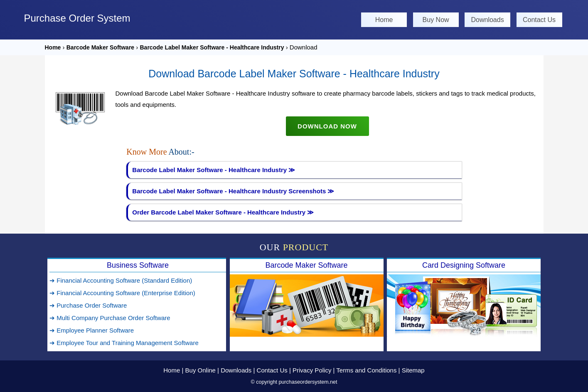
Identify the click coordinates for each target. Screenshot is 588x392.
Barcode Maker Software (100, 47)
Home (384, 20)
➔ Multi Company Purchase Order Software (110, 318)
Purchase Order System (77, 18)
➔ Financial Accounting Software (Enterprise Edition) (122, 293)
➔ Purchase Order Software (88, 305)
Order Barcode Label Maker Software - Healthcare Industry (223, 212)
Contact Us (539, 20)
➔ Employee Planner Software (92, 330)
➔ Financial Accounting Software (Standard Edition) (121, 280)
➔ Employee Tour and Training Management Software (124, 343)
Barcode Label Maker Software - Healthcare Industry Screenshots (233, 191)
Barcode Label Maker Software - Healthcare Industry (212, 47)
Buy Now (436, 20)
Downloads (487, 20)
